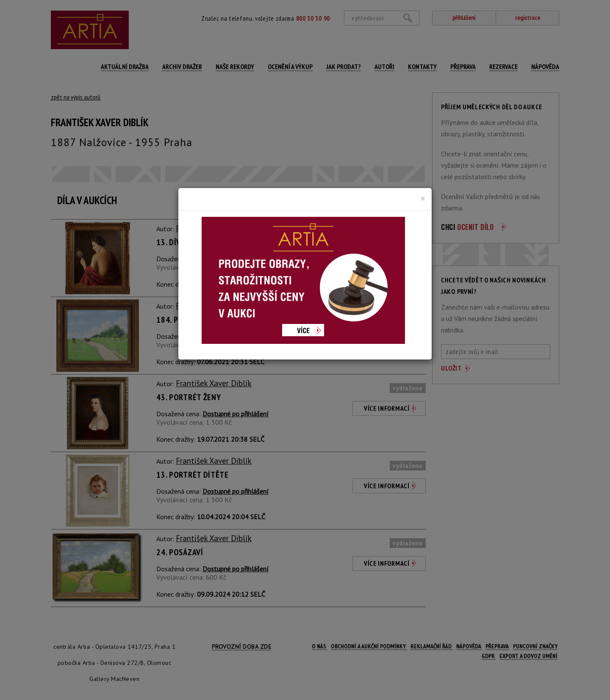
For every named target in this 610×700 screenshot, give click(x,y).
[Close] (423, 199)
